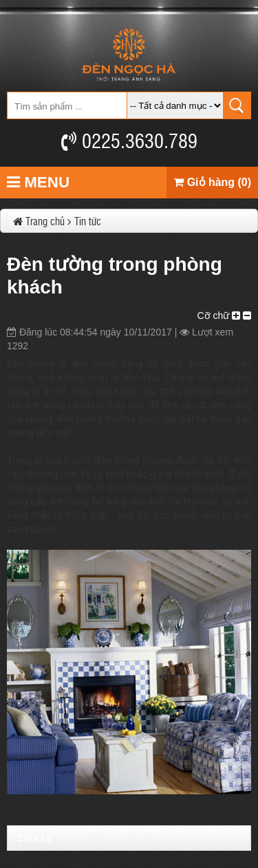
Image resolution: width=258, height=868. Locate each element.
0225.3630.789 (129, 140)
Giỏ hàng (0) (212, 182)
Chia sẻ (34, 838)
